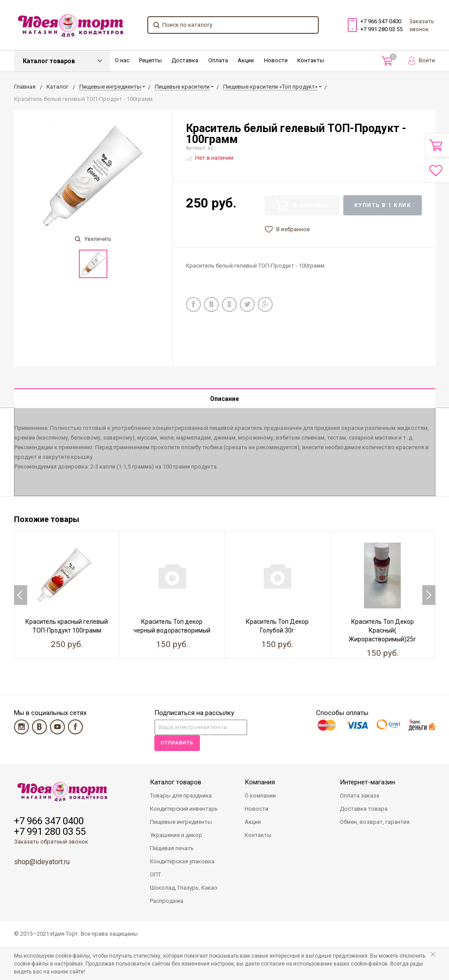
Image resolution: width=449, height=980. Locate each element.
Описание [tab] (224, 399)
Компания (260, 782)
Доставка (185, 60)
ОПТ (155, 874)
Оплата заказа (360, 796)
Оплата (218, 60)
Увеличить (93, 239)
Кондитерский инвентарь (184, 809)
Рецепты (150, 60)
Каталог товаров (49, 61)
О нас (122, 60)
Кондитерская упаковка (182, 861)
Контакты (311, 60)
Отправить (177, 743)
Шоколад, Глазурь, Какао (184, 888)
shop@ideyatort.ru (42, 862)
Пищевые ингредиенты (181, 822)
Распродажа (167, 901)
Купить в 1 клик (383, 205)
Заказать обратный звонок (51, 842)
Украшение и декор (176, 835)
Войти (422, 61)
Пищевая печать (172, 848)
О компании (260, 796)
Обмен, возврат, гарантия (375, 822)
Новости (276, 60)
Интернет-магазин (367, 782)
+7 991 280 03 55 (381, 29)
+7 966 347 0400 (381, 21)
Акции (246, 60)
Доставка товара (364, 809)
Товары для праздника (181, 796)
